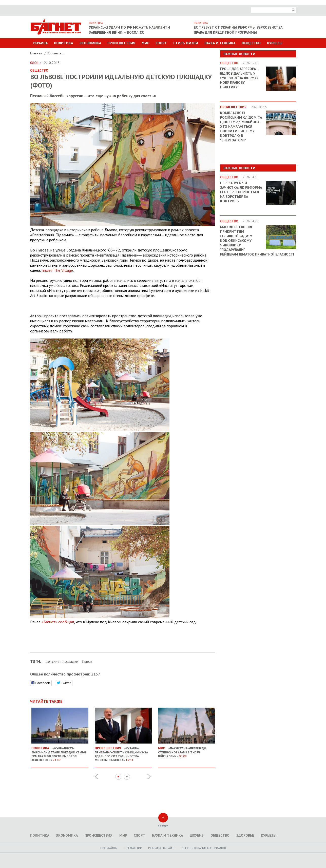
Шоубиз (197, 835)
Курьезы (275, 43)
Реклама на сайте (162, 848)
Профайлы (109, 848)
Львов (87, 661)
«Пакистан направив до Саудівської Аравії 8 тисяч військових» (187, 750)
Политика (63, 43)
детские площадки (62, 661)
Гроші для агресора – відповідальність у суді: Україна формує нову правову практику (239, 78)
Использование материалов (204, 848)
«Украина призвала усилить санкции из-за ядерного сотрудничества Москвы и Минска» (123, 752)
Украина (40, 43)
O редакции (133, 848)
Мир (145, 43)
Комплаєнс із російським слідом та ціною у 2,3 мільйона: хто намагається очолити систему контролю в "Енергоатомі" (241, 126)
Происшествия (121, 43)
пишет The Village (57, 270)
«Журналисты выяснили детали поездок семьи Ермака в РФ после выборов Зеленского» (60, 752)
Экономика (90, 43)
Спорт (161, 43)
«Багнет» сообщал (58, 622)
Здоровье (245, 835)
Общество (251, 43)
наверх (163, 825)
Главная (37, 53)
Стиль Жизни (186, 43)
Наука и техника (220, 43)
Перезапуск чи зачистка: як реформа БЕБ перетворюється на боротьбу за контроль (241, 192)
